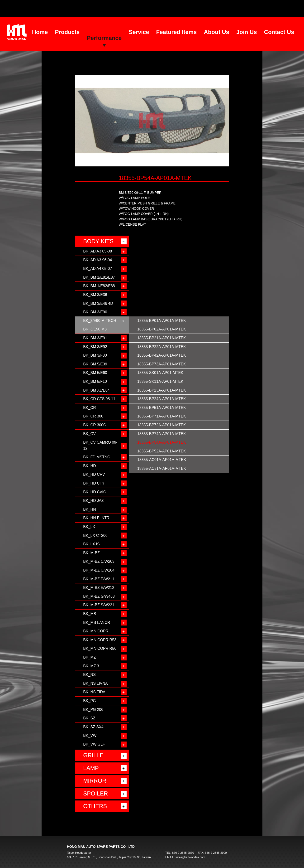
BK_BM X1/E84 (96, 390)
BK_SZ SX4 (93, 727)
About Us (216, 32)
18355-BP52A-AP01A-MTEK (162, 451)
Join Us (247, 32)
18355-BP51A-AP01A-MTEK (162, 408)
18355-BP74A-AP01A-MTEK (162, 434)
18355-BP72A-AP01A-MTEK (162, 425)
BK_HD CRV (94, 474)
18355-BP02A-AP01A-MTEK (162, 329)
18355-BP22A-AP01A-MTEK (162, 347)
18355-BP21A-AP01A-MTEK (162, 338)
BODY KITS (98, 241)
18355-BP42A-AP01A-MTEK (162, 355)
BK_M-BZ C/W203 (99, 561)
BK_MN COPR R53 (100, 640)
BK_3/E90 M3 (95, 329)
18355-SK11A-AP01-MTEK (160, 381)
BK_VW (90, 735)
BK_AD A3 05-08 (97, 251)
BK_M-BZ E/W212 (99, 588)
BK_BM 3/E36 (95, 295)
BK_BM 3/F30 (95, 355)
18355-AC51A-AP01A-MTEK (162, 468)
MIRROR (95, 781)
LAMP (91, 768)
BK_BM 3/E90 (95, 312)
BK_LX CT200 (95, 536)
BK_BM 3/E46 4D (98, 303)
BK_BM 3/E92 (95, 347)
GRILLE (93, 755)
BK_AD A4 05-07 (97, 269)
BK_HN (89, 509)
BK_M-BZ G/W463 (99, 596)
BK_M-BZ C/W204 (99, 570)
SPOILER (95, 793)
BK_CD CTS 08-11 (99, 399)
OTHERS (95, 806)
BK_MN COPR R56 (100, 648)
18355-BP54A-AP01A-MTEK (162, 442)
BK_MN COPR (96, 631)
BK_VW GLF (94, 744)
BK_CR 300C (95, 425)
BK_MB (90, 614)
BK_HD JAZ (93, 501)
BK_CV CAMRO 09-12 (100, 445)
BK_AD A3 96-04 (97, 260)
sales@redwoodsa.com (190, 857)
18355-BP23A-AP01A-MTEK (162, 390)
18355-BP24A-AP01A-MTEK (162, 399)
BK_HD (89, 466)
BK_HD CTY (94, 483)
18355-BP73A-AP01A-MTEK (162, 364)
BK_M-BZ (91, 553)
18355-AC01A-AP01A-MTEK (162, 460)
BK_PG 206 (93, 710)
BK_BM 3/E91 (95, 338)
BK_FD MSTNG (97, 457)
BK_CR (89, 408)
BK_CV (89, 434)
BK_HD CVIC (95, 492)
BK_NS (89, 675)
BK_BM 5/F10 (95, 381)
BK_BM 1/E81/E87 (99, 277)
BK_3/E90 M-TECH (100, 321)
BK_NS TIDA (94, 692)
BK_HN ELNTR (96, 518)
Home (40, 32)
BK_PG (89, 701)
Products (67, 32)
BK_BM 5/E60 (95, 373)
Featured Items (177, 32)
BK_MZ (89, 657)
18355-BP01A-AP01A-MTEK (162, 321)
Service (139, 32)
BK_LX (89, 527)
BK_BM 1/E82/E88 (99, 286)
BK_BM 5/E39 (95, 364)
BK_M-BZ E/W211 (99, 579)
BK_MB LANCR (97, 623)
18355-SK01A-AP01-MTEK (160, 373)
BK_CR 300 (93, 416)
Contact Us (279, 32)
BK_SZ (89, 718)
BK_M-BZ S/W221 (99, 605)
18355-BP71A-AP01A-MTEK (162, 416)
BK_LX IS (91, 544)
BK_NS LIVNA (95, 683)
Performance (104, 38)
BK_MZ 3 (91, 666)
